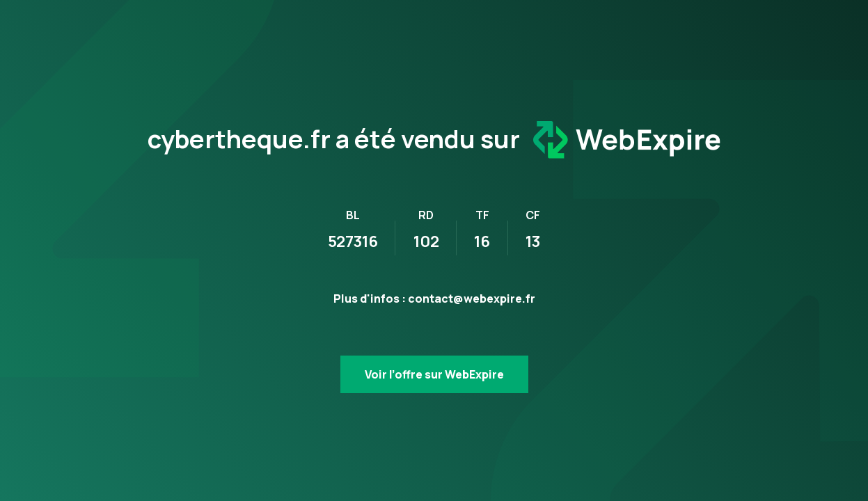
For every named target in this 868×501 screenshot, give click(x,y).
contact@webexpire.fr (472, 299)
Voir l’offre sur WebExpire (434, 374)
